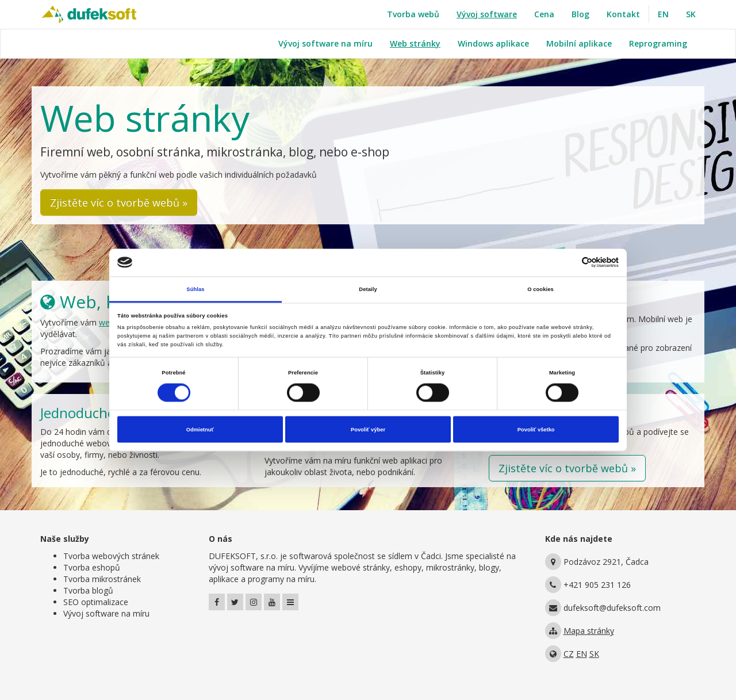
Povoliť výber (368, 430)
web (107, 322)
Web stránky (415, 43)
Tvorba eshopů (92, 567)
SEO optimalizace (96, 602)
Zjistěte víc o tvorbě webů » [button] (119, 202)
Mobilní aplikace (579, 43)
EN (663, 14)
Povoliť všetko (536, 430)
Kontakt (623, 14)
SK (691, 14)
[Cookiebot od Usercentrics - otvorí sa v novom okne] (568, 263)
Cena (544, 14)
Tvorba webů (413, 14)
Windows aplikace (493, 43)
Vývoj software (487, 14)
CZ (569, 654)
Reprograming (658, 43)
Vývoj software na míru (325, 43)
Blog (580, 14)
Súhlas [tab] (195, 289)
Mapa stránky (589, 631)
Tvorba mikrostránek (102, 579)
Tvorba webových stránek (111, 556)
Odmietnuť (200, 430)
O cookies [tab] (540, 289)
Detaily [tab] (368, 289)
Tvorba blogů (88, 590)
